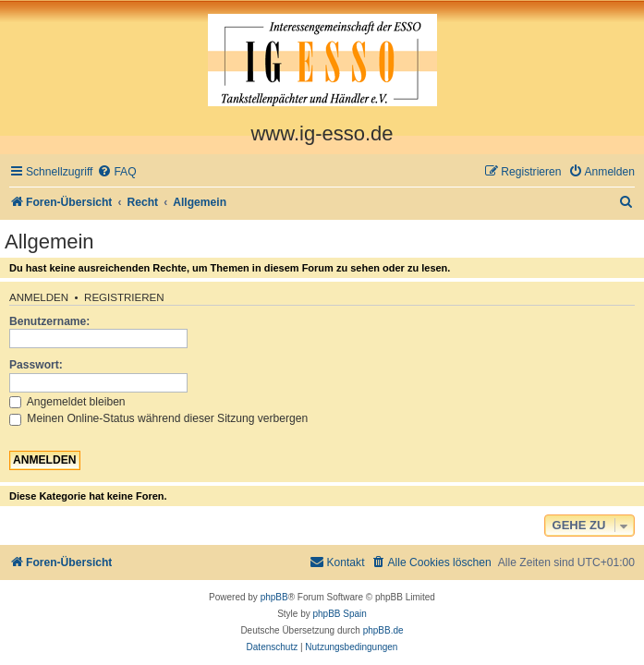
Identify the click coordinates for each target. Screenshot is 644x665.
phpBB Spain (339, 614)
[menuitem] (116, 172)
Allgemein (49, 242)
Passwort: (36, 365)
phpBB (274, 597)
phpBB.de (383, 630)
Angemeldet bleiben (67, 402)
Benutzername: (49, 321)
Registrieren (124, 297)
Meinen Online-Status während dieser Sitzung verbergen (158, 418)
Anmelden (39, 297)
